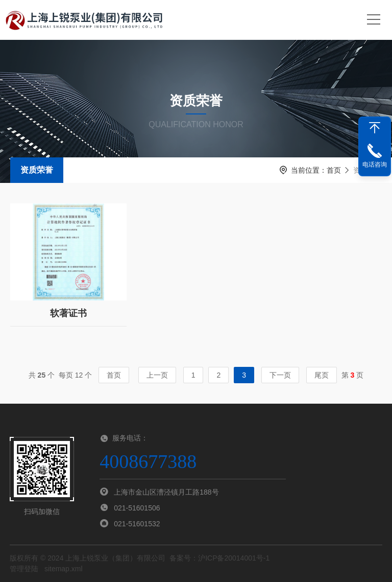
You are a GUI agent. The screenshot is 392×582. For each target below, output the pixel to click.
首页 (334, 170)
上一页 (157, 375)
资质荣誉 (37, 170)
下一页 (280, 375)
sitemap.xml (64, 569)
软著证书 (68, 308)
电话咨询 (375, 165)
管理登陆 (24, 569)
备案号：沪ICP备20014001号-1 (219, 558)
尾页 (322, 375)
